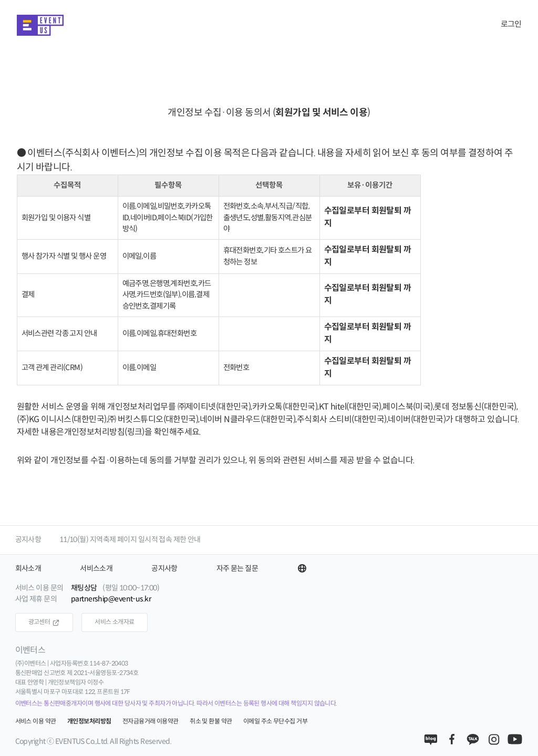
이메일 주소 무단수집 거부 (275, 722)
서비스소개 (96, 569)
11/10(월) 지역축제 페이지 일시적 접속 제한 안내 (130, 540)
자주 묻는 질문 (237, 569)
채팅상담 (85, 588)
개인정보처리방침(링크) (104, 432)
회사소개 (28, 569)
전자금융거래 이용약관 (151, 722)
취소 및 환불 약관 (211, 722)
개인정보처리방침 (89, 722)
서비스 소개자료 (115, 622)
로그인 (511, 24)
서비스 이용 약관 (36, 722)
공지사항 (28, 540)
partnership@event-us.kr (111, 599)
